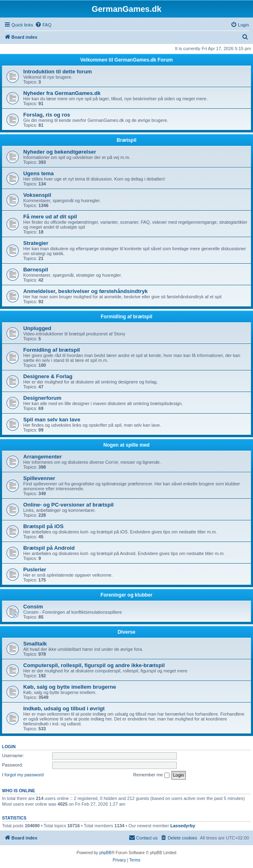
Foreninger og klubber (126, 595)
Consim (33, 607)
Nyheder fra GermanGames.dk (62, 93)
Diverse (126, 632)
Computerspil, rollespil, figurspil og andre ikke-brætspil (94, 665)
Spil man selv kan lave (52, 420)
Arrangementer (43, 457)
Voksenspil (37, 195)
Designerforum (42, 398)
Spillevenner (39, 478)
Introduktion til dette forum (58, 72)
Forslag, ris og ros (47, 115)
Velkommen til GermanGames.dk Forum (126, 60)
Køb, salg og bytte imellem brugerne (70, 687)
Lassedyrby (183, 826)
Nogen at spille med (126, 445)
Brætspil (126, 140)
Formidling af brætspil (126, 317)
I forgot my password (23, 775)
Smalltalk (35, 644)
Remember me (151, 775)
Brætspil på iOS (43, 526)
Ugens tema (38, 173)
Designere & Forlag (48, 376)
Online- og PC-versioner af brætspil (68, 505)
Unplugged (37, 328)
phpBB (106, 853)
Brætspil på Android (49, 548)
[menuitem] (43, 25)
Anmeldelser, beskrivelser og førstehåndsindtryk (86, 291)
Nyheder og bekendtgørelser (60, 152)
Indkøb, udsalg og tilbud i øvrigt (64, 708)
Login (9, 747)
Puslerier (35, 569)
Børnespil (36, 270)
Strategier (36, 243)
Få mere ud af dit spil (50, 217)
